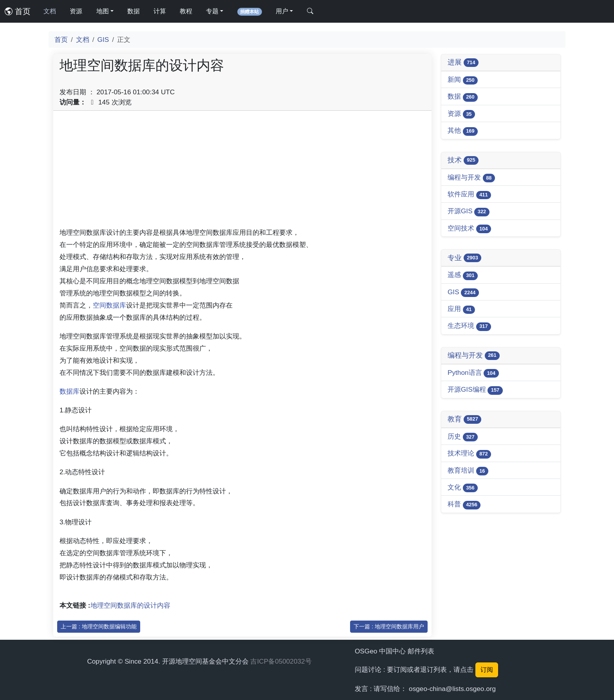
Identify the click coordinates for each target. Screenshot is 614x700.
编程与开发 (471, 178)
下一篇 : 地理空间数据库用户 (389, 626)
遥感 (463, 275)
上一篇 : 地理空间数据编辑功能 (99, 626)
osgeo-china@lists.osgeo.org (452, 689)
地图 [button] (103, 11)
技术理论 (469, 454)
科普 (464, 505)
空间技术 (469, 229)
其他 (463, 131)
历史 (463, 437)
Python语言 (473, 373)
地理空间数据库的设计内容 (130, 605)
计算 (160, 11)
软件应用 (469, 195)
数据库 (70, 391)
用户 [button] (282, 11)
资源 (76, 11)
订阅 (487, 670)
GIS (103, 40)
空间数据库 (109, 305)
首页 (18, 11)
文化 (463, 488)
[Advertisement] (242, 172)
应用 (461, 309)
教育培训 (468, 471)
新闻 (463, 80)
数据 (134, 11)
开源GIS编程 (475, 390)
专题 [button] (212, 11)
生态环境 (469, 326)
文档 (50, 11)
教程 (186, 11)
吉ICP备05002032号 (281, 661)
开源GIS (469, 211)
